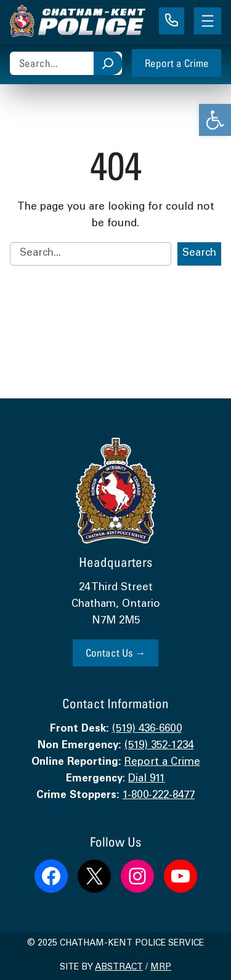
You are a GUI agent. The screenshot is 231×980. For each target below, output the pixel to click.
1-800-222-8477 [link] (159, 796)
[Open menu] (208, 21)
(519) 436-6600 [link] (147, 729)
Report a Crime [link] (177, 63)
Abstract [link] (119, 968)
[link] (215, 120)
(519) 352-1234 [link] (159, 746)
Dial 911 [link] (147, 779)
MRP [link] (161, 968)
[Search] (108, 63)
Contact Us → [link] (116, 653)
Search (199, 254)
